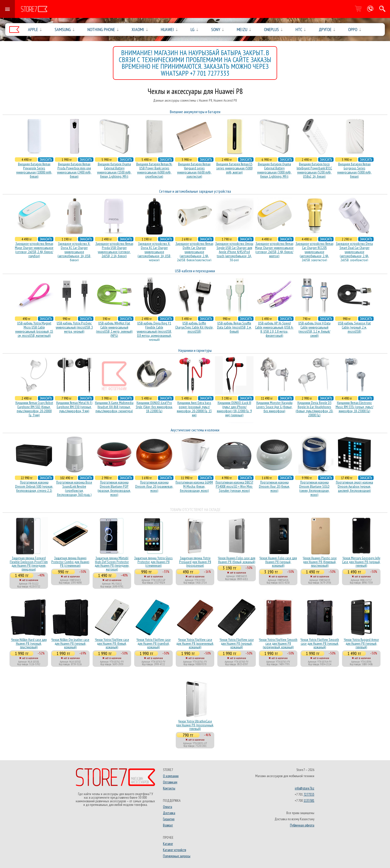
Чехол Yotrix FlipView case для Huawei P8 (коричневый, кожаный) (195, 643)
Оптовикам (170, 782)
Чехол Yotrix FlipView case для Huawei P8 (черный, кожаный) (237, 643)
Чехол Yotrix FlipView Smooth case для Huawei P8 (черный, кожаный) (320, 643)
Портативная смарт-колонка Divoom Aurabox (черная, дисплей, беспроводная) (354, 486)
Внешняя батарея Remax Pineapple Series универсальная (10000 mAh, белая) (34, 170)
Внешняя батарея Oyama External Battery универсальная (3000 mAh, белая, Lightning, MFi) (274, 170)
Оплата (168, 807)
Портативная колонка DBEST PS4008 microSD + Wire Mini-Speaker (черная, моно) (234, 486)
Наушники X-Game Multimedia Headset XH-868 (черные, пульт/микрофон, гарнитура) (114, 407)
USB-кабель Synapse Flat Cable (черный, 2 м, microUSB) (354, 327)
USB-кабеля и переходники (195, 271)
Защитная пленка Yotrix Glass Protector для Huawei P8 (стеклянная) (153, 562)
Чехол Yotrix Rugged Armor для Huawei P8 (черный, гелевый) (361, 643)
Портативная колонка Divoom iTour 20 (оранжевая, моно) (154, 486)
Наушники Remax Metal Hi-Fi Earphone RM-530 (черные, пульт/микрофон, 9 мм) (74, 407)
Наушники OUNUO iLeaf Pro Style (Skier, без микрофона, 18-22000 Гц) (154, 407)
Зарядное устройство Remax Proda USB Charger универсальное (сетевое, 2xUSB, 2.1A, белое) (114, 250)
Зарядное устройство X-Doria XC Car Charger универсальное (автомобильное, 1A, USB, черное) (154, 252)
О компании (171, 776)
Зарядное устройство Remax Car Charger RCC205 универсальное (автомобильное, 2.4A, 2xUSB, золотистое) (314, 252)
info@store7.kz (305, 788)
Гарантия (169, 819)
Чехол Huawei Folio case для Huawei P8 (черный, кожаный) (278, 562)
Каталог (168, 844)
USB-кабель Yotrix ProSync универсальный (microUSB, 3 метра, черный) (74, 327)
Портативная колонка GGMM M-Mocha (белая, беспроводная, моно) (194, 486)
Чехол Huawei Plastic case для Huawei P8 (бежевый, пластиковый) (320, 562)
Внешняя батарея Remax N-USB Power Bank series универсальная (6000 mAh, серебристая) (154, 170)
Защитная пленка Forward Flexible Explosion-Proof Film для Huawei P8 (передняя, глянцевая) (29, 563)
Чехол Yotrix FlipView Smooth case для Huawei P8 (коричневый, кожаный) (278, 643)
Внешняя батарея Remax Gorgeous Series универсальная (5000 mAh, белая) (354, 170)
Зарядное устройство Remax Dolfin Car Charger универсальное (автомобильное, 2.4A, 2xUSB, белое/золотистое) (194, 252)
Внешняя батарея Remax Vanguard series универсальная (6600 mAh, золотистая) (194, 170)
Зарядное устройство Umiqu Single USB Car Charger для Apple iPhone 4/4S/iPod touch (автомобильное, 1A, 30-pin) (234, 252)
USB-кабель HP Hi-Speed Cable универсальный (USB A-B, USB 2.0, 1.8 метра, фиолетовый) (274, 329)
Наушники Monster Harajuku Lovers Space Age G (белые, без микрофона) (274, 407)
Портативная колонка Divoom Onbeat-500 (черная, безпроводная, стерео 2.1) (34, 486)
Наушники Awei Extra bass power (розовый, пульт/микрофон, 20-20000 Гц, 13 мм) (194, 409)
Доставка (169, 813)
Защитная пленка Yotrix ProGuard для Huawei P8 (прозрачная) (195, 562)
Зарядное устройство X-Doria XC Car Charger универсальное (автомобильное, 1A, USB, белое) (74, 252)
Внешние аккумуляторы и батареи (195, 112)
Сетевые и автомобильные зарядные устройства (195, 191)
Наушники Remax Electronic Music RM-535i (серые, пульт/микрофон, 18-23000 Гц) (354, 407)
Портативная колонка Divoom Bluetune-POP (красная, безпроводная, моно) (114, 488)
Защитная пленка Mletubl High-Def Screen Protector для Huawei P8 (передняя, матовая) (112, 563)
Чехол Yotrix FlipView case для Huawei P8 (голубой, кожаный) (154, 643)
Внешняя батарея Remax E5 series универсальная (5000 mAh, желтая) (234, 168)
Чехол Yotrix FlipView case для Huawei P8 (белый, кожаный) (112, 643)
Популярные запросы (177, 856)
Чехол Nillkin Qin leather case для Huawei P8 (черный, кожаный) (70, 643)
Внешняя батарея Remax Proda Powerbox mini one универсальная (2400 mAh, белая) (74, 170)
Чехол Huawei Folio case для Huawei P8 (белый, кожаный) (237, 560)
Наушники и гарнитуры (195, 350)
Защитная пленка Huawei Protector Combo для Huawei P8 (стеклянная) (70, 562)
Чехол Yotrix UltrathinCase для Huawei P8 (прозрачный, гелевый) (195, 725)
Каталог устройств (174, 850)
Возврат (168, 825)
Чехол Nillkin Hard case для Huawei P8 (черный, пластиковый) (29, 643)
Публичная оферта (302, 825)
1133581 (309, 801)
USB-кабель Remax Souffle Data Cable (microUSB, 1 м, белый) (234, 327)
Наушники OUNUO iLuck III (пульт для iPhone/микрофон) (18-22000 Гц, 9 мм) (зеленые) (234, 409)
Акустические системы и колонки (195, 430)
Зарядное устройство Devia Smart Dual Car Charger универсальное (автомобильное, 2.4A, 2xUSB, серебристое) (354, 252)
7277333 (309, 794)
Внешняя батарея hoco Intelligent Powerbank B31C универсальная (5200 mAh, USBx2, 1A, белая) (314, 170)
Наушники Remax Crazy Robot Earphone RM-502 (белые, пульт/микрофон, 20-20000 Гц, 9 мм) (34, 409)
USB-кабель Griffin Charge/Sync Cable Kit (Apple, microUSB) (194, 327)
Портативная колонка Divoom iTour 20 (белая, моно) (274, 486)
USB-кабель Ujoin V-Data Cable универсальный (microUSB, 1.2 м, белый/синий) (314, 329)
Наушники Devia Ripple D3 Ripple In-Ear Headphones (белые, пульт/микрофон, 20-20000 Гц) (314, 409)
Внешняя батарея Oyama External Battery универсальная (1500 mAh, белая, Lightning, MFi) (114, 170)
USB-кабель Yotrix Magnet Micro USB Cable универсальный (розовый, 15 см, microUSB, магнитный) (34, 329)
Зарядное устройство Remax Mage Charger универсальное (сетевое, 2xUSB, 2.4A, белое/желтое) (274, 250)
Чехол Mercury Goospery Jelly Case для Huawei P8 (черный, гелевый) (361, 562)
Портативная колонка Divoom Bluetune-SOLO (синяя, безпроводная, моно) (314, 488)
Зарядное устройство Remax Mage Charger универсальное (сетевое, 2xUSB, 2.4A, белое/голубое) (34, 250)
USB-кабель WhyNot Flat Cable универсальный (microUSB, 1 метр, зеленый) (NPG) (114, 329)
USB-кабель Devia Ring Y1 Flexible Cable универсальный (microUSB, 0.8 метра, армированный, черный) (154, 331)
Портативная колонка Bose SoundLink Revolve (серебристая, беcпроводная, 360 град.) (74, 488)
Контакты (169, 788)
